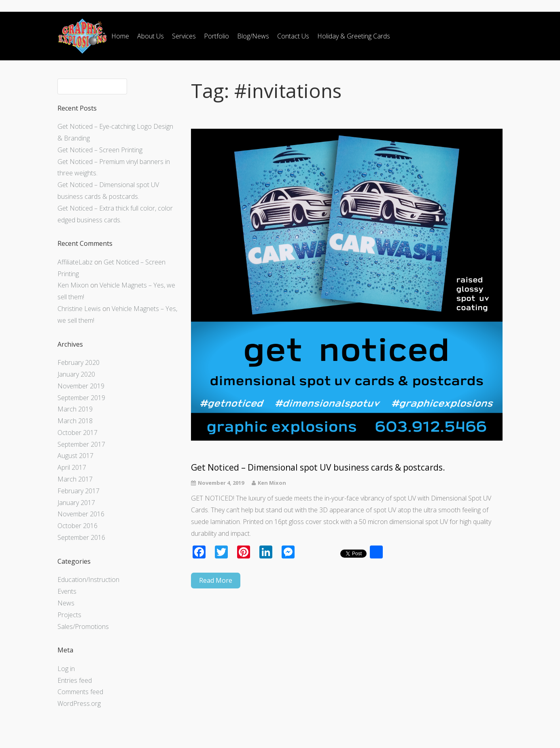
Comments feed (80, 692)
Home (120, 36)
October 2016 (77, 526)
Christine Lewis (79, 309)
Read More (216, 580)
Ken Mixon (73, 285)
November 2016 (81, 514)
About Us (151, 36)
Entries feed (75, 680)
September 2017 (81, 444)
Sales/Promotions (83, 627)
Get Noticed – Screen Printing (100, 150)
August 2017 (75, 456)
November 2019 (81, 386)
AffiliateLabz (75, 262)
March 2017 (75, 479)
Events (67, 591)
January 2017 (76, 503)
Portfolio (216, 36)
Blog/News (253, 36)
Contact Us (293, 36)
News (66, 603)
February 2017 (78, 491)
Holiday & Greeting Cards (354, 36)
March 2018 (75, 421)
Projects (69, 615)
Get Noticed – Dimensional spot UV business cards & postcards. (318, 468)
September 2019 (81, 398)
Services (184, 36)
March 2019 (75, 409)
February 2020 (78, 362)
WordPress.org (79, 703)
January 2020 (76, 374)
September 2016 (81, 537)
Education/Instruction (88, 580)
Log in (66, 669)
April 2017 (72, 467)
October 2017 (77, 433)
